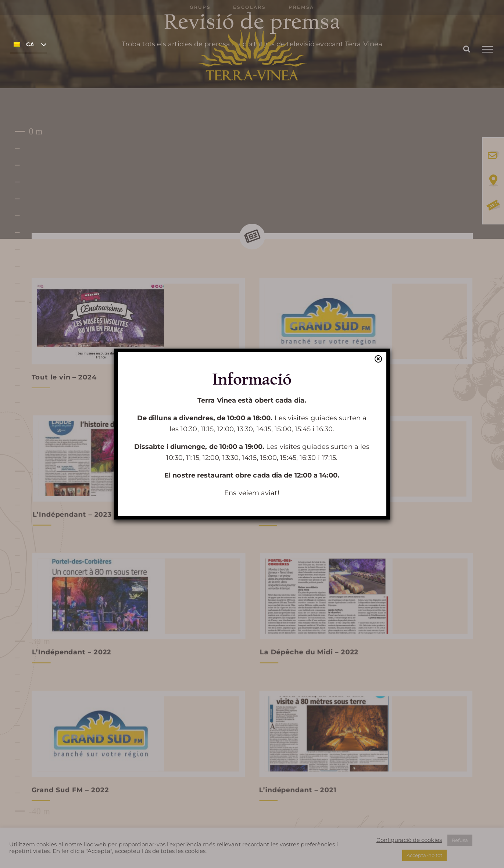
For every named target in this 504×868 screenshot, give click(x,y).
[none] (28, 44)
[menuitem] (28, 44)
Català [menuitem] (30, 44)
